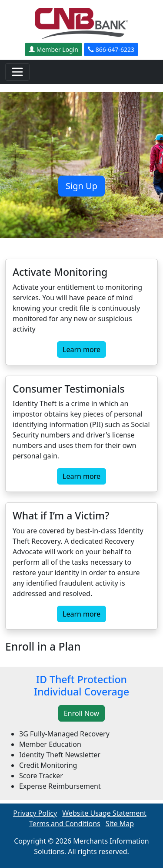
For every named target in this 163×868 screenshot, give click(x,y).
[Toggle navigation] (17, 72)
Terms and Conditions (65, 824)
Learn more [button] (81, 349)
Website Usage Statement (104, 813)
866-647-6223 (111, 49)
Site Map (120, 824)
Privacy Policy (35, 813)
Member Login (53, 49)
